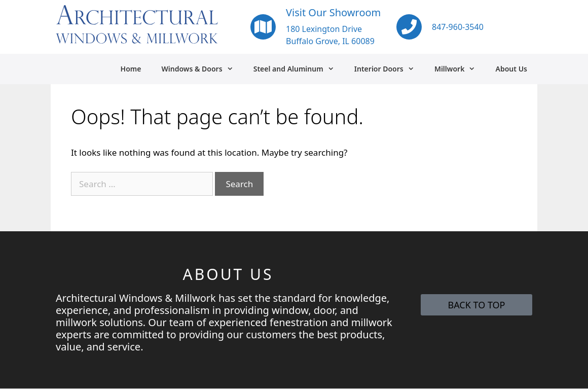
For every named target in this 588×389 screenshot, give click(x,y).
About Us (511, 69)
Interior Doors (389, 69)
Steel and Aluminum (299, 69)
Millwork (460, 69)
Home (131, 69)
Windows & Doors (202, 69)
